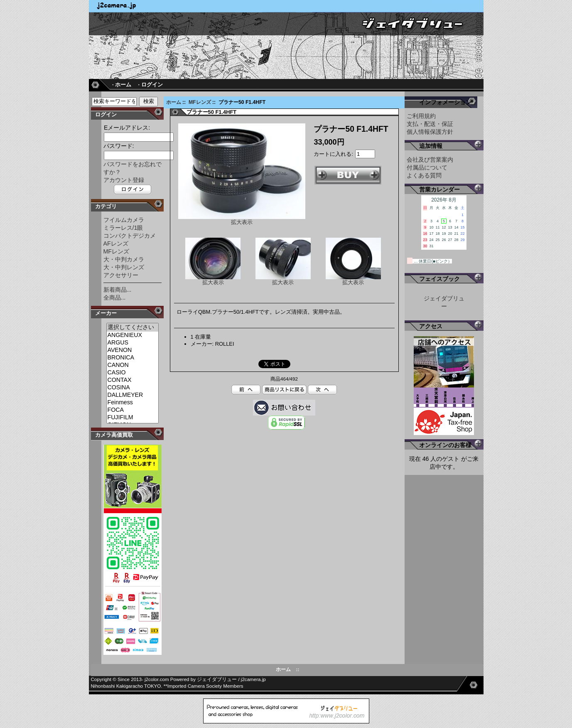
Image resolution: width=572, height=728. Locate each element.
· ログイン (151, 85)
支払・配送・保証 (430, 124)
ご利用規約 (421, 116)
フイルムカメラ (124, 220)
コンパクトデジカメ (130, 236)
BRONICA (133, 358)
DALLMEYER (133, 395)
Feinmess (133, 403)
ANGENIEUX (133, 335)
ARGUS (133, 343)
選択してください (133, 327)
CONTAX (133, 380)
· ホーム (122, 85)
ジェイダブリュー (217, 679)
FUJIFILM (133, 418)
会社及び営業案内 (430, 160)
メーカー (106, 313)
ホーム (174, 102)
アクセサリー (121, 275)
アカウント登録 (124, 180)
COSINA (133, 388)
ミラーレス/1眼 (123, 228)
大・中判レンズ (124, 267)
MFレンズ (200, 102)
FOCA (133, 410)
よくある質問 (424, 175)
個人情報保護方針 (430, 132)
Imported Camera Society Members (205, 686)
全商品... (115, 298)
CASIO (133, 373)
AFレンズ (116, 243)
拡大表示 (213, 280)
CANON (133, 365)
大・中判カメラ (124, 259)
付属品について (427, 167)
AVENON (133, 350)
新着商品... (118, 290)
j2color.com (157, 679)
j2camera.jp (253, 679)
